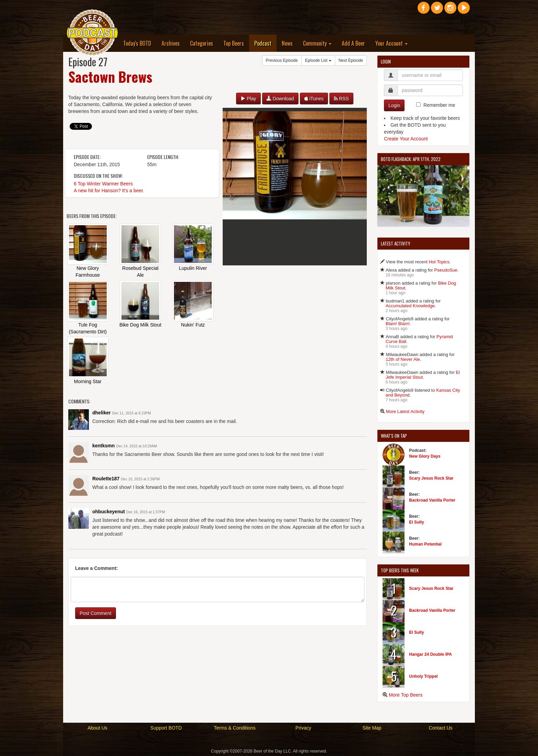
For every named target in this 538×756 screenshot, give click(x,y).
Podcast (265, 43)
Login (394, 105)
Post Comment (96, 613)
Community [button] (317, 43)
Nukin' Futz (193, 325)
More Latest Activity (405, 411)
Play (248, 99)
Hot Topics (439, 262)
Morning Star (88, 381)
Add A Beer (353, 43)
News (287, 43)
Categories (202, 43)
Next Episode (351, 60)
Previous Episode (282, 60)
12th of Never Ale (403, 359)
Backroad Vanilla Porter (432, 500)
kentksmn (103, 446)
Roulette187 (106, 479)
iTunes (314, 99)
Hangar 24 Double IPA (430, 654)
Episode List (318, 60)
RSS (341, 99)
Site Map (372, 728)
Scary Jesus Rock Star (431, 478)
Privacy (303, 728)
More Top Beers (406, 695)
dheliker (102, 413)
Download (280, 99)
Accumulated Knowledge (410, 306)
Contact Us (440, 728)
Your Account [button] (391, 43)
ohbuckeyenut (109, 512)
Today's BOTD (137, 43)
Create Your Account (406, 139)
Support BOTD (166, 728)
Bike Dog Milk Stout (140, 325)
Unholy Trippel (423, 676)
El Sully (416, 522)
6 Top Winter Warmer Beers (103, 184)
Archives (171, 43)
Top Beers (234, 43)
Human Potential (425, 544)
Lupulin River (193, 268)
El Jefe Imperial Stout (423, 375)
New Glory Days (425, 456)
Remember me (439, 105)
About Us (97, 728)
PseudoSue (446, 270)
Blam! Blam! (398, 324)
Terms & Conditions (235, 728)
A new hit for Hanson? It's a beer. (109, 191)
